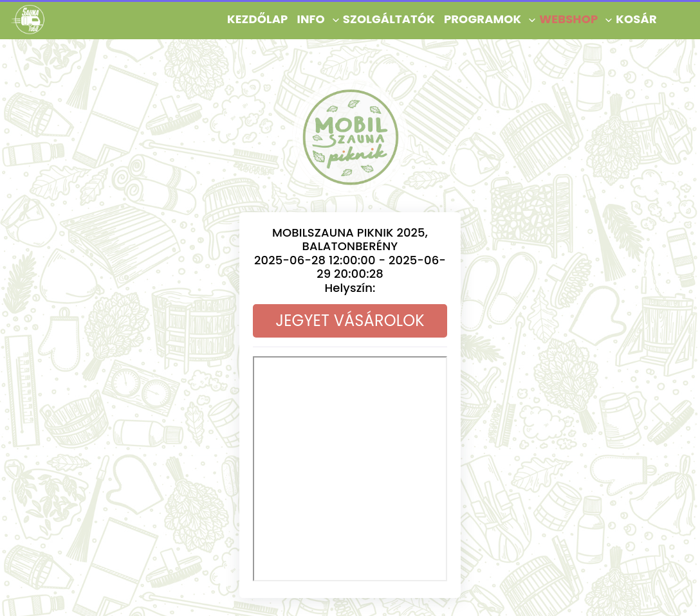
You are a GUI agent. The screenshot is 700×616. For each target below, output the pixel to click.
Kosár (636, 19)
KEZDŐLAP (257, 19)
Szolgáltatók (389, 19)
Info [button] (310, 19)
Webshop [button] (568, 19)
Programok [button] (483, 19)
